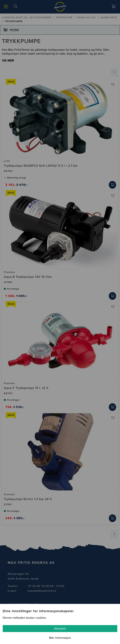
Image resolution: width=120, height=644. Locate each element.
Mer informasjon (60, 638)
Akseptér (60, 629)
